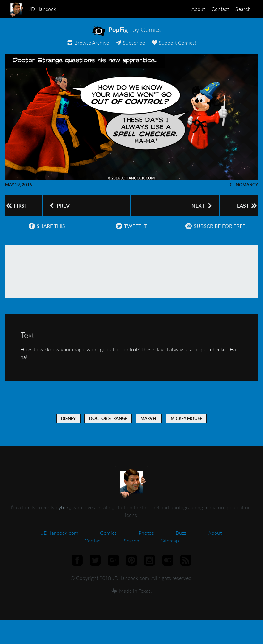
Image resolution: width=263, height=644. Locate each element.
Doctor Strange (108, 427)
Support (176, 47)
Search (241, 9)
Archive (85, 47)
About (185, 9)
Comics (108, 541)
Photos (146, 541)
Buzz (181, 541)
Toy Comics (137, 34)
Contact (212, 9)
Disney (68, 427)
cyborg (64, 516)
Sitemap (170, 549)
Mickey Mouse (186, 427)
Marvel (149, 427)
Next (199, 210)
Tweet (129, 235)
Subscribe (130, 47)
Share (45, 235)
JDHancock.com (60, 541)
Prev (59, 210)
